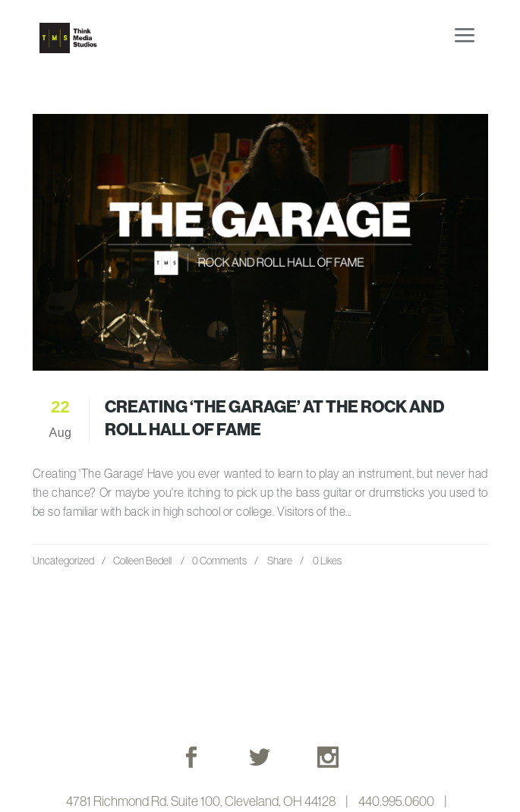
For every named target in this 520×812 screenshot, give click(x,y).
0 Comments (219, 561)
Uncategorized (63, 561)
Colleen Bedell (142, 561)
